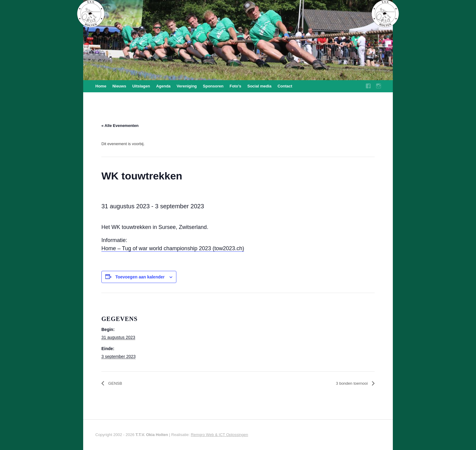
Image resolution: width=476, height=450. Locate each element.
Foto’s (235, 86)
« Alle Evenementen (120, 126)
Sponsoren (213, 86)
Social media (259, 86)
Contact (285, 86)
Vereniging (187, 86)
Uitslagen (141, 86)
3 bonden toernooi (352, 383)
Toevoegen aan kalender (140, 277)
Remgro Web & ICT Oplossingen (219, 435)
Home (101, 86)
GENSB (115, 383)
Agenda (163, 86)
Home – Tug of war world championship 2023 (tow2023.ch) (173, 248)
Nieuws (119, 86)
